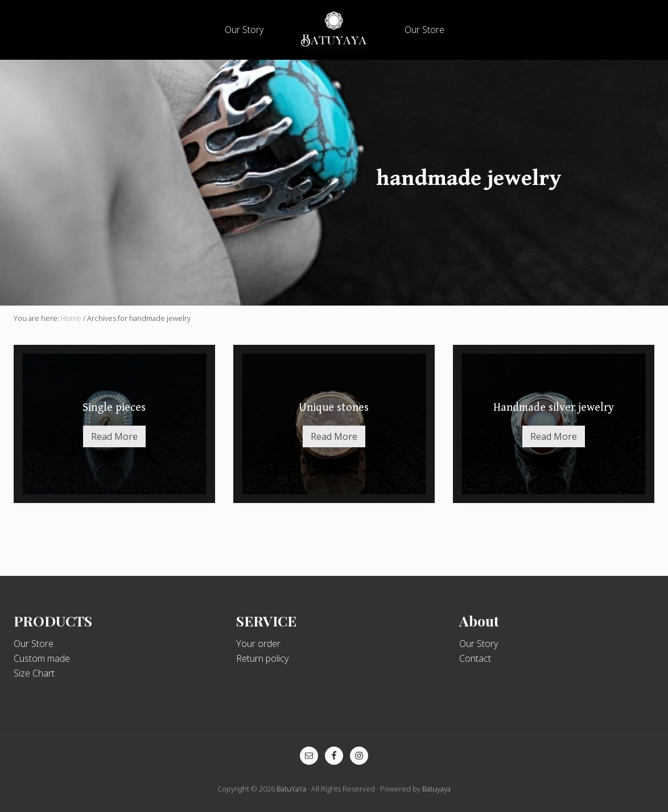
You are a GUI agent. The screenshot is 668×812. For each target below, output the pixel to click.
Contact (475, 658)
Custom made (42, 658)
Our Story (479, 644)
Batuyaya (436, 789)
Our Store (34, 644)
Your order (258, 644)
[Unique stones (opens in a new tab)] (334, 424)
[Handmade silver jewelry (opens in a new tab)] (554, 424)
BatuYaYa (291, 789)
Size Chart (34, 673)
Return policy (262, 658)
